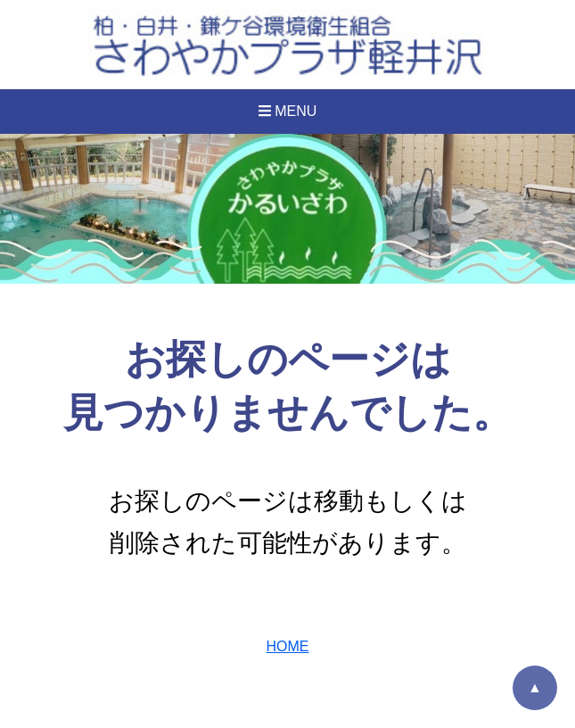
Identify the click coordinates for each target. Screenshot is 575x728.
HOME (288, 646)
